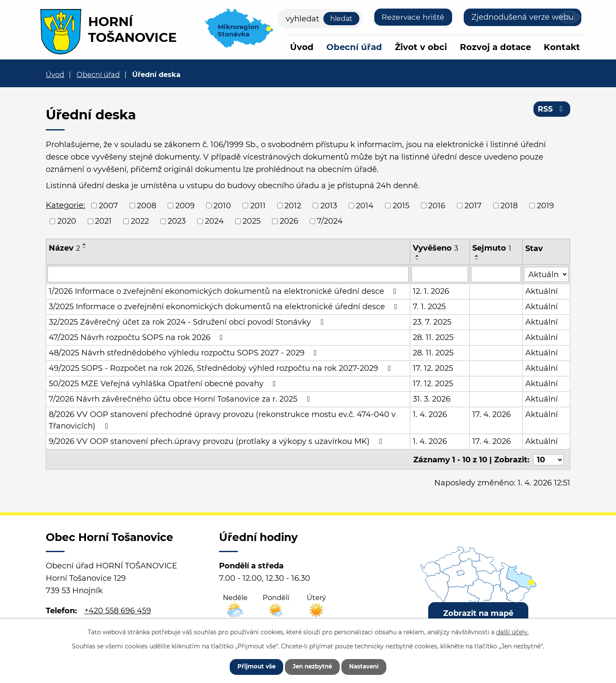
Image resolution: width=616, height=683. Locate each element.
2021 (103, 221)
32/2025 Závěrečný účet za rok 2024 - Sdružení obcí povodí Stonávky (188, 322)
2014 (365, 205)
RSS (552, 110)
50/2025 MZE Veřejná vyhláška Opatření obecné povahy (164, 384)
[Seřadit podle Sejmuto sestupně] (477, 259)
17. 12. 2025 (433, 368)
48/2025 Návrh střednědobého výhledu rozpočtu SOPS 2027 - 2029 (185, 353)
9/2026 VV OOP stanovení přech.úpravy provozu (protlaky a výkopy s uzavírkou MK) (217, 441)
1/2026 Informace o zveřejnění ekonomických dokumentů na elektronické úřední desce (224, 291)
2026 (289, 221)
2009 (185, 205)
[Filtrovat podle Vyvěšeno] (440, 274)
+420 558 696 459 (118, 610)
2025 (252, 221)
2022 (140, 221)
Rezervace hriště (413, 17)
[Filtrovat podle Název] (228, 274)
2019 (545, 205)
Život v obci (421, 47)
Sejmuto (492, 248)
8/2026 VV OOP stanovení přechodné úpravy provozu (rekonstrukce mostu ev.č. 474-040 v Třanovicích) (222, 420)
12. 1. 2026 (431, 291)
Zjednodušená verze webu (523, 17)
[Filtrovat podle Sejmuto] (496, 274)
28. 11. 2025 (433, 337)
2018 (509, 205)
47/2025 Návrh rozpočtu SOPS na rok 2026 (138, 337)
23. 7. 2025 (432, 322)
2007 (108, 205)
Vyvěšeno (435, 248)
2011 (258, 205)
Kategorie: (65, 205)
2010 (222, 205)
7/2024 (330, 221)
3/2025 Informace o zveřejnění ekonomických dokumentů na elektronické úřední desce (225, 307)
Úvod (302, 47)
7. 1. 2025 (429, 307)
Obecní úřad (354, 47)
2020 (67, 221)
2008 (147, 205)
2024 (214, 221)
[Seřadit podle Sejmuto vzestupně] (477, 256)
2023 (177, 221)
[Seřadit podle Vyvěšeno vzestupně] (418, 256)
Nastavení (369, 666)
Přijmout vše (251, 666)
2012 (293, 205)
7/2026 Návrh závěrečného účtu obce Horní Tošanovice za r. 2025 (181, 399)
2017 (473, 205)
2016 (437, 205)
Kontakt (562, 47)
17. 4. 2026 (492, 414)
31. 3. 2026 (432, 399)
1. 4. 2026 (430, 414)
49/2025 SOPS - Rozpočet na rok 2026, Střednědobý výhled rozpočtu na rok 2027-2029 (221, 368)
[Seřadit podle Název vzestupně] (85, 244)
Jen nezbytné (312, 666)
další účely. (512, 631)
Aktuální (542, 291)
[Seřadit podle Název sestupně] (85, 248)
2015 (401, 205)
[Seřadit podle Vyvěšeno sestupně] (418, 259)
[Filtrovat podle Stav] (546, 273)
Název (64, 248)
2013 (329, 205)
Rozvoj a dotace (495, 47)
